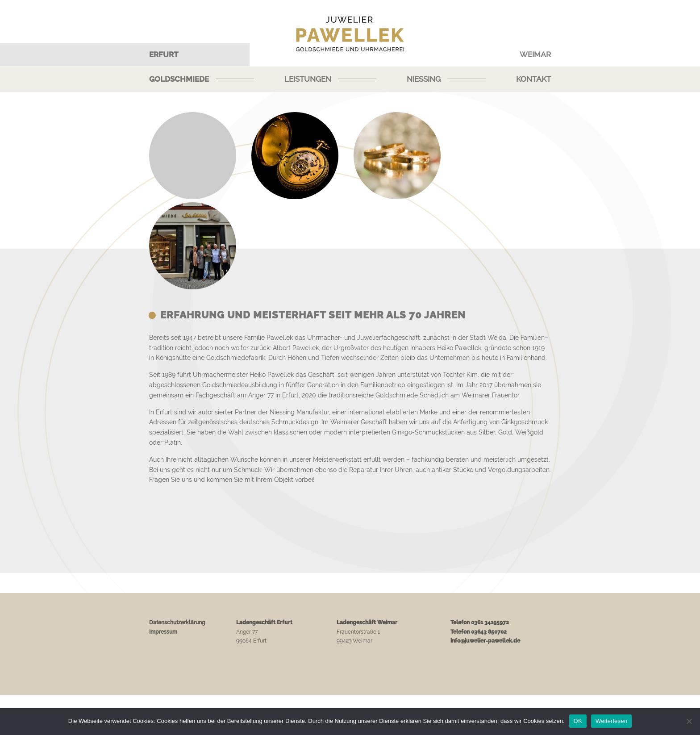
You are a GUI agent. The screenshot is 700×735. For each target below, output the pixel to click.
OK (578, 721)
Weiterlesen (611, 721)
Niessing (424, 79)
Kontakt (533, 79)
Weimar (535, 54)
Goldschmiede (179, 79)
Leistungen (308, 79)
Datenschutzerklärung (177, 622)
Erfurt (164, 54)
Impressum (163, 632)
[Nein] (689, 721)
